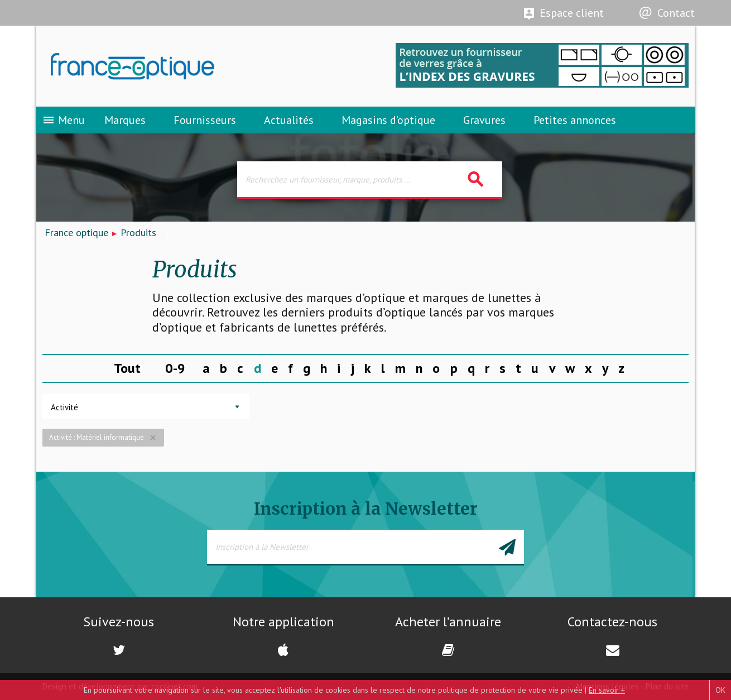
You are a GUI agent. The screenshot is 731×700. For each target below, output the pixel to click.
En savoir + (607, 690)
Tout (127, 368)
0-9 (175, 368)
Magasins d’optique (388, 120)
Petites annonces (575, 120)
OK (720, 690)
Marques (125, 120)
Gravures (484, 120)
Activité (64, 407)
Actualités (289, 120)
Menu (63, 120)
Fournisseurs (205, 120)
